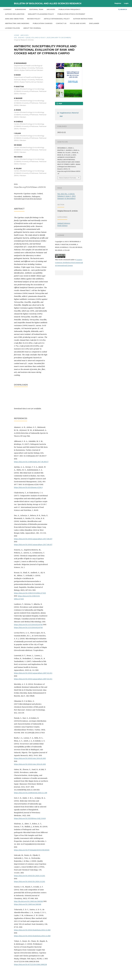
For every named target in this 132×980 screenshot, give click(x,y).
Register (118, 3)
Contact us (61, 23)
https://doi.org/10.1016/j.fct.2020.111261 (30, 876)
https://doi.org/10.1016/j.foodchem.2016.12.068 (32, 930)
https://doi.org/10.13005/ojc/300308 (28, 904)
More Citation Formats (67, 178)
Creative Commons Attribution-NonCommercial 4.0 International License (69, 263)
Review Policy (34, 19)
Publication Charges (43, 23)
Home (16, 35)
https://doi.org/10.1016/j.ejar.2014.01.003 (30, 758)
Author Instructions (83, 19)
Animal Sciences (64, 223)
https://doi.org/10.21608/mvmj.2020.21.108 (31, 793)
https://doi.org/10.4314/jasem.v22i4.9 (28, 487)
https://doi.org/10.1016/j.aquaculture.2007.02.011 (33, 673)
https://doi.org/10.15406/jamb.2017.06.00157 (31, 462)
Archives (51, 9)
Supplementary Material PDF (69, 114)
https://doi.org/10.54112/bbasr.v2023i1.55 (30, 187)
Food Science (62, 226)
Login (126, 3)
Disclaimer (94, 23)
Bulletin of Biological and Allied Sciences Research (48, 4)
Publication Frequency (69, 9)
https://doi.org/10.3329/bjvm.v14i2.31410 (30, 818)
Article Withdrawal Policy (57, 19)
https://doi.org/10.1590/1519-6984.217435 (30, 593)
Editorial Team (36, 9)
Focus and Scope (78, 23)
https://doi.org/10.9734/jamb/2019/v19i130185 (32, 850)
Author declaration (15, 14)
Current (7, 9)
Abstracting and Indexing (17, 23)
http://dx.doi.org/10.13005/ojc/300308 (28, 901)
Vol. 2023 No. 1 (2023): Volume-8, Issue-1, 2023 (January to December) (42, 38)
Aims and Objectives (14, 19)
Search (123, 9)
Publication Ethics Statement (71, 14)
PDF (60, 104)
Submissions (20, 9)
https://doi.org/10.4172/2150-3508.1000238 (30, 964)
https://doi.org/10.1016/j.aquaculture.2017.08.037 (33, 539)
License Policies (12, 28)
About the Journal (32, 28)
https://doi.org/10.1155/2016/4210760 (28, 625)
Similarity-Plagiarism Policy (41, 14)
